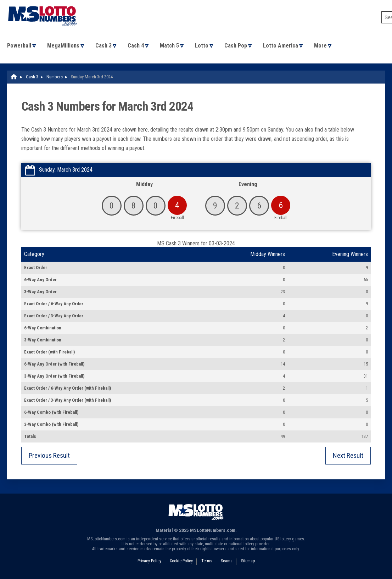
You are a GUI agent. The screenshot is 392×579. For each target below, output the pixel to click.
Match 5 (169, 46)
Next (348, 455)
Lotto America (281, 46)
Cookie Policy (181, 561)
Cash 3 (103, 46)
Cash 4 (136, 46)
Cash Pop (236, 46)
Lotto (202, 46)
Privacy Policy (149, 561)
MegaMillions (63, 46)
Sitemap (248, 561)
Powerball (19, 46)
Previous (49, 455)
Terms (207, 561)
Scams (227, 561)
